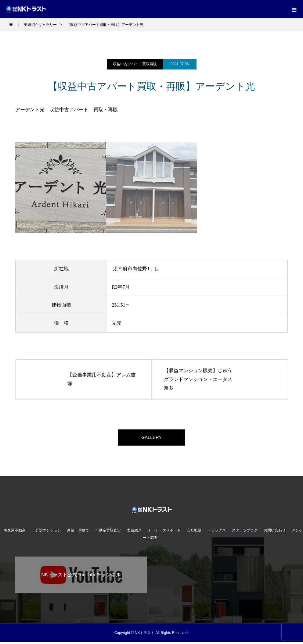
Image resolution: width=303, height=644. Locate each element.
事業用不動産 (16, 532)
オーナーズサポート (164, 532)
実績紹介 (134, 532)
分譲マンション (48, 532)
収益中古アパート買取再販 (135, 64)
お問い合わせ (275, 532)
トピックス (217, 532)
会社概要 (194, 532)
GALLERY (152, 438)
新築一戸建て (78, 532)
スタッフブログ (245, 532)
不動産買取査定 (108, 532)
